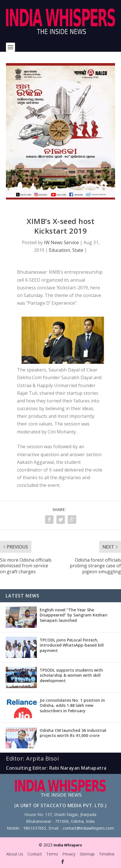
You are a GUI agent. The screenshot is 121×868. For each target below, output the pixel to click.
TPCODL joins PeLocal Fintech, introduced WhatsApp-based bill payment (72, 645)
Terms (52, 854)
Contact (35, 854)
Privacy (69, 854)
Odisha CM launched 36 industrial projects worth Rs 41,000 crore (73, 733)
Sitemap (87, 854)
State (78, 250)
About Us (15, 854)
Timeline (107, 854)
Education (60, 250)
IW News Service (61, 242)
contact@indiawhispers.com (88, 828)
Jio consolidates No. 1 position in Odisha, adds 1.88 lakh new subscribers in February (72, 705)
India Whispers (68, 845)
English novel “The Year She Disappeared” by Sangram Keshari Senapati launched (74, 615)
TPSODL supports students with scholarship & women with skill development (71, 675)
